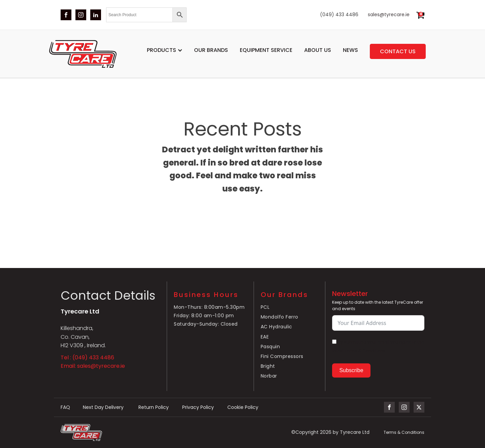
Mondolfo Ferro (280, 317)
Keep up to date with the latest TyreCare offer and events (378, 305)
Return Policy (154, 407)
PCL (265, 307)
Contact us (398, 51)
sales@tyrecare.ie (389, 15)
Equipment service (266, 50)
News (350, 50)
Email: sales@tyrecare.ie (93, 366)
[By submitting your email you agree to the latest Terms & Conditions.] (334, 342)
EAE (265, 337)
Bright (268, 366)
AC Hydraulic (277, 327)
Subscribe (351, 370)
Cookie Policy (243, 407)
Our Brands (211, 50)
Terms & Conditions (404, 432)
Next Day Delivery (104, 407)
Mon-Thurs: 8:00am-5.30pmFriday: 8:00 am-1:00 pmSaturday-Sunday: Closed (209, 316)
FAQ (65, 407)
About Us (318, 50)
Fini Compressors (282, 356)
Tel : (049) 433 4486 (87, 357)
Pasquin (270, 347)
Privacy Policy (198, 407)
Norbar (269, 376)
